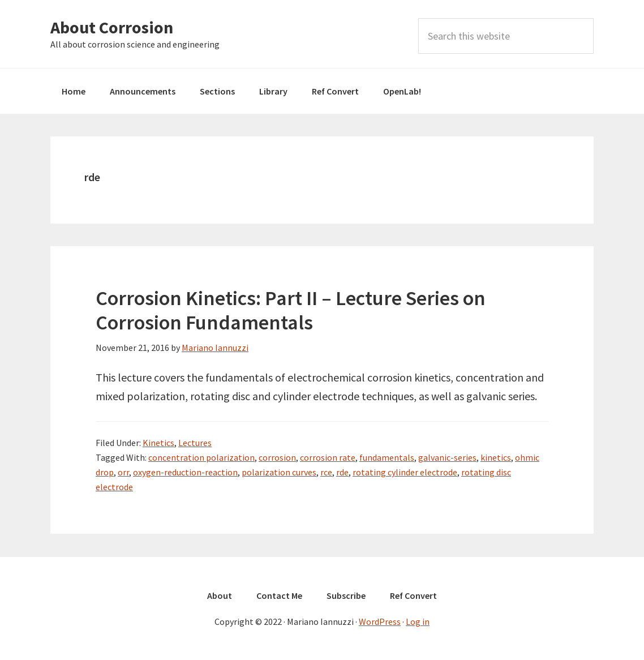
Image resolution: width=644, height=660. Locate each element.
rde (342, 472)
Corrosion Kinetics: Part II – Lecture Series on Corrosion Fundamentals (291, 310)
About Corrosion (112, 27)
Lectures (195, 443)
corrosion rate (328, 457)
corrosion (277, 457)
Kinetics (158, 443)
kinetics (496, 457)
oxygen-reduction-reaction (185, 472)
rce (326, 472)
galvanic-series (447, 457)
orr (123, 472)
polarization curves (279, 472)
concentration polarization (201, 457)
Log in (418, 622)
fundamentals (387, 457)
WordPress (380, 622)
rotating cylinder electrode (405, 472)
